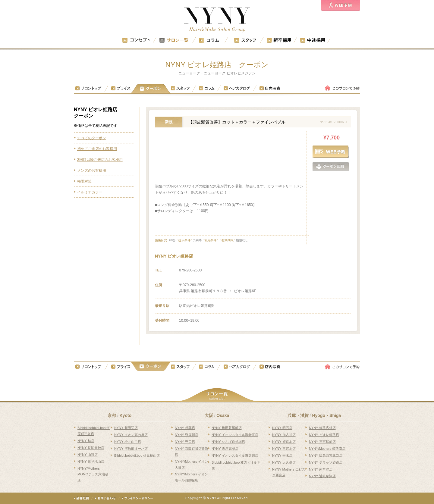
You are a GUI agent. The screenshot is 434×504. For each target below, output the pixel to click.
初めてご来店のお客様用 (97, 149)
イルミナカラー (90, 192)
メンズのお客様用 (92, 171)
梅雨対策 (84, 181)
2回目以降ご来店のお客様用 (100, 160)
